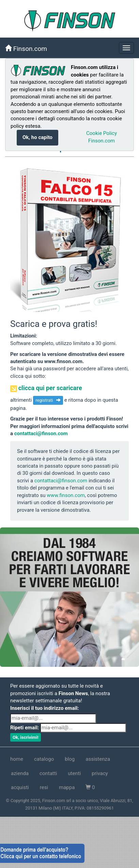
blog (70, 759)
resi (44, 787)
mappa (67, 787)
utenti (74, 773)
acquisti (20, 787)
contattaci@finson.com (41, 433)
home (17, 759)
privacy (100, 773)
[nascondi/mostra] (126, 48)
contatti (48, 773)
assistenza (98, 759)
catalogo (44, 759)
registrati (48, 400)
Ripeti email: (25, 728)
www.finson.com (66, 495)
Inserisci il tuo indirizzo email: (45, 708)
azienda (20, 773)
